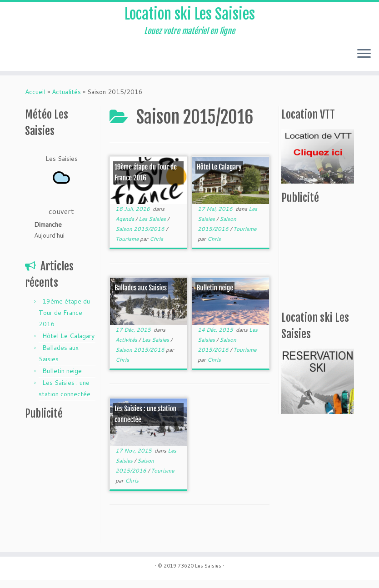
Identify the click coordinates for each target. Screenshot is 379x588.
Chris (156, 247)
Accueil (35, 100)
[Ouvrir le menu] (364, 62)
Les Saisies (153, 227)
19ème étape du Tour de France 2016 (64, 320)
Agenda (125, 227)
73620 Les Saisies (199, 573)
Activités (127, 347)
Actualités (66, 100)
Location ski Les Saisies (190, 18)
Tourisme (128, 247)
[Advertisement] (82, 491)
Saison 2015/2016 (141, 237)
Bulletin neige (62, 379)
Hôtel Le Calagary (68, 344)
